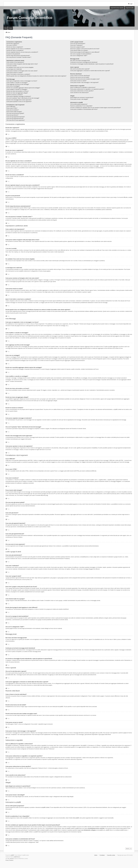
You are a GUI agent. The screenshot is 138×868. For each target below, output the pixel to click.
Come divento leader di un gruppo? (79, 50)
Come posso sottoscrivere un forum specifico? (82, 91)
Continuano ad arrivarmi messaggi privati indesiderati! (84, 62)
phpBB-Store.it (17, 857)
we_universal (11, 859)
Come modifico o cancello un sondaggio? (17, 90)
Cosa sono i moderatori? (76, 45)
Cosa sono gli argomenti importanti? (16, 117)
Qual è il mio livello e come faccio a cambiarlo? (18, 74)
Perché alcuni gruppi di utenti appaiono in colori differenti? (85, 52)
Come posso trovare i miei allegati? (79, 99)
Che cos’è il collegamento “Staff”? (79, 56)
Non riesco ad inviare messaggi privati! (80, 61)
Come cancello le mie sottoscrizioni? (79, 93)
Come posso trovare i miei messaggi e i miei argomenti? (84, 82)
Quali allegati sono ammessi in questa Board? (82, 98)
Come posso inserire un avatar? (15, 73)
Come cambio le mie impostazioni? (15, 62)
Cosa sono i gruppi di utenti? (77, 47)
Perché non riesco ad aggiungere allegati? (17, 93)
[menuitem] (7, 860)
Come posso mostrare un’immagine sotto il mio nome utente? (22, 71)
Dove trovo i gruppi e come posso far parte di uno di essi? (85, 49)
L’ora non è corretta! (12, 66)
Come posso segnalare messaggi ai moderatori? (19, 96)
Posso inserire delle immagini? (14, 112)
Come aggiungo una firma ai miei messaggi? (18, 84)
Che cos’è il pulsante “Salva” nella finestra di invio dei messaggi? (23, 98)
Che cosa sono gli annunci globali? (15, 113)
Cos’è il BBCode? (11, 107)
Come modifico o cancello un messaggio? (17, 83)
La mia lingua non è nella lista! (14, 69)
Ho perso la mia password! (13, 54)
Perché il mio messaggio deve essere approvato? (19, 100)
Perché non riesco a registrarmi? (15, 47)
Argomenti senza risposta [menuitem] (117, 8)
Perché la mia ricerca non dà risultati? (80, 77)
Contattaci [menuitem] (102, 855)
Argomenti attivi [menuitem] (130, 8)
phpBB (12, 855)
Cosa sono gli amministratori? (78, 44)
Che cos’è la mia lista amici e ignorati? (80, 69)
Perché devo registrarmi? (13, 44)
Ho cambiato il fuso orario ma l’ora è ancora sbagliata (20, 67)
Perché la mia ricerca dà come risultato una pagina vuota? (85, 79)
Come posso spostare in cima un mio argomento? (19, 102)
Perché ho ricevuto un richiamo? (15, 95)
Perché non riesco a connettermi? (15, 50)
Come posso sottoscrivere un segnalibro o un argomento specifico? (87, 89)
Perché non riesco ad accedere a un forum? (18, 91)
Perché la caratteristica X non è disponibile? (81, 106)
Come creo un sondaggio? (13, 86)
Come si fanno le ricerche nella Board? (80, 76)
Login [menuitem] (130, 4)
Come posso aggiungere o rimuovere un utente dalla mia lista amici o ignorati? (90, 71)
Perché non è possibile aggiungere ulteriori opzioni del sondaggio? (23, 88)
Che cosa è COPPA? (12, 45)
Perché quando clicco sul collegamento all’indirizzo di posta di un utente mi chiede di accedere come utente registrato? (36, 76)
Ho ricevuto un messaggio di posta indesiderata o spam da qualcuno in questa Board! (92, 64)
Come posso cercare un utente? (78, 81)
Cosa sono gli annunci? (12, 115)
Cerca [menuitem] (10, 28)
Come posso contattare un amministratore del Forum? (84, 109)
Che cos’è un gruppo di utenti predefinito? (81, 54)
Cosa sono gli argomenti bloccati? (15, 119)
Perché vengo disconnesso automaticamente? (18, 56)
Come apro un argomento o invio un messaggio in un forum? (22, 81)
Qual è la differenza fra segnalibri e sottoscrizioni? (83, 87)
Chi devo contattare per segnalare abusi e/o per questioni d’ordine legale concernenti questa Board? (96, 108)
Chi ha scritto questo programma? (79, 104)
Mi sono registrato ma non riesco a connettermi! (18, 49)
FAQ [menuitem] (6, 28)
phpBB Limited (46, 807)
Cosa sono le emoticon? (13, 110)
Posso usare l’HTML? (12, 108)
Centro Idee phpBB (74, 818)
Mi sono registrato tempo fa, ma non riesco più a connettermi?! (22, 52)
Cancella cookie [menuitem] (111, 855)
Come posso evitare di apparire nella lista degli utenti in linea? (22, 64)
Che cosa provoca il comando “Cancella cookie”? (19, 57)
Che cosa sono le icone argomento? (16, 120)
